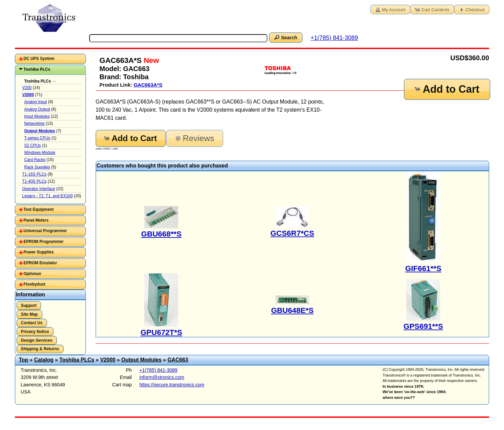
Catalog (44, 360)
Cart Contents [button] (432, 9)
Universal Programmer (45, 231)
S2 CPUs (33, 145)
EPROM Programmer (44, 242)
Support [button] (29, 305)
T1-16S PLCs (34, 174)
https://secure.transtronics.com (172, 385)
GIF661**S (423, 268)
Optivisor (33, 274)
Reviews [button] (194, 138)
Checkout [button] (471, 9)
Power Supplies (39, 252)
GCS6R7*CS (292, 233)
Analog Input (36, 102)
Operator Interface (39, 189)
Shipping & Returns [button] (40, 349)
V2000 (108, 360)
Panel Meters (36, 220)
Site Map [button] (29, 314)
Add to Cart (447, 89)
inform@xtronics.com (162, 377)
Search (285, 37)
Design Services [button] (37, 340)
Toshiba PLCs (37, 69)
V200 (27, 88)
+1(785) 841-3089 (334, 38)
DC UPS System (39, 59)
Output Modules (141, 360)
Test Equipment (39, 209)
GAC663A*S (148, 85)
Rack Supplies (37, 167)
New (150, 60)
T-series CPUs (37, 138)
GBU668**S (161, 234)
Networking (34, 123)
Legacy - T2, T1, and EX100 (48, 196)
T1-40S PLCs (34, 181)
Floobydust (35, 284)
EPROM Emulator (40, 263)
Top (24, 360)
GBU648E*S (292, 310)
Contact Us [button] (32, 323)
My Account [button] (390, 9)
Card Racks (35, 160)
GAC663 (178, 360)
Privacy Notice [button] (35, 332)
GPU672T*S (161, 332)
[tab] (50, 59)
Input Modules (37, 116)
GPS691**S (423, 326)
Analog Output (37, 109)
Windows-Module (40, 153)
